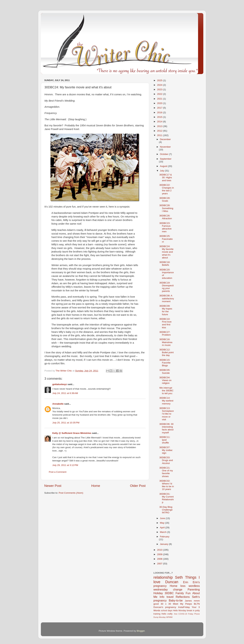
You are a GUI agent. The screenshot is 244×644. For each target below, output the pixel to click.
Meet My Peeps (182, 604)
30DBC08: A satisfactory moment (167, 298)
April (163, 528)
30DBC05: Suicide (165, 371)
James (188, 601)
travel (170, 597)
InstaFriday (184, 607)
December (165, 139)
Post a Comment (58, 472)
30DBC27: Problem (165, 333)
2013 (160, 126)
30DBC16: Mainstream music (166, 342)
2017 (160, 108)
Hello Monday (179, 611)
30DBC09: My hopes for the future (166, 310)
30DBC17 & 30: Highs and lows (166, 177)
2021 (160, 99)
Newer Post (53, 486)
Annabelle (58, 404)
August (164, 166)
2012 (160, 131)
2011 (160, 135)
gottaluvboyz (60, 384)
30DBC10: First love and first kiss (165, 323)
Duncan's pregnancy (165, 607)
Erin (186, 582)
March (164, 532)
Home (96, 486)
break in (191, 611)
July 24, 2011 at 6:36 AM (65, 393)
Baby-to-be (176, 600)
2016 (160, 112)
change (178, 589)
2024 (160, 85)
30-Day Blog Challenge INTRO (166, 510)
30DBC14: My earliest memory (166, 401)
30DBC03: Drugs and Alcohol (166, 460)
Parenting (194, 589)
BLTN (197, 604)
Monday (162, 617)
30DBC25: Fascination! (166, 239)
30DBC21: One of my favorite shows (166, 472)
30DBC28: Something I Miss (166, 208)
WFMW (169, 617)
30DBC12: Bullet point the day (166, 352)
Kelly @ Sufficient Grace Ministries (72, 433)
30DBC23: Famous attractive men (165, 227)
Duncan (172, 582)
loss (183, 586)
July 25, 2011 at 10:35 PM (66, 423)
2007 (160, 564)
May (163, 523)
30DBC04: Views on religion (165, 380)
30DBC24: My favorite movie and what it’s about (166, 252)
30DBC (169, 593)
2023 (160, 89)
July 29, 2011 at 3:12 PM (65, 465)
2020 (160, 103)
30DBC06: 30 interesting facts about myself (166, 428)
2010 (160, 550)
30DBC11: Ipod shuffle (165, 440)
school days (167, 611)
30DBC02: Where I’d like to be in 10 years (167, 485)
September (166, 159)
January (165, 544)
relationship (163, 577)
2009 (160, 554)
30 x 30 (166, 604)
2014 (160, 122)
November (165, 147)
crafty (170, 614)
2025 (160, 80)
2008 (160, 559)
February (165, 537)
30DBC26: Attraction (166, 217)
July (162, 171)
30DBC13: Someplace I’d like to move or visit (167, 414)
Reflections (183, 597)
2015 (160, 117)
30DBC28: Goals (165, 199)
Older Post (138, 486)
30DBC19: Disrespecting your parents (166, 287)
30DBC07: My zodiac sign (166, 450)
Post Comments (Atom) (71, 493)
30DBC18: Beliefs (165, 264)
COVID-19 (183, 614)
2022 (160, 94)
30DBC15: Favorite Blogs (165, 363)
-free (176, 614)
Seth (179, 577)
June (163, 518)
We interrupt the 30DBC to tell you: (166, 391)
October (165, 154)
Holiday (158, 593)
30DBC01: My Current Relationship (166, 498)
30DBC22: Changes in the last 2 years (167, 189)
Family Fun (183, 593)
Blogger (141, 631)
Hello (164, 614)
